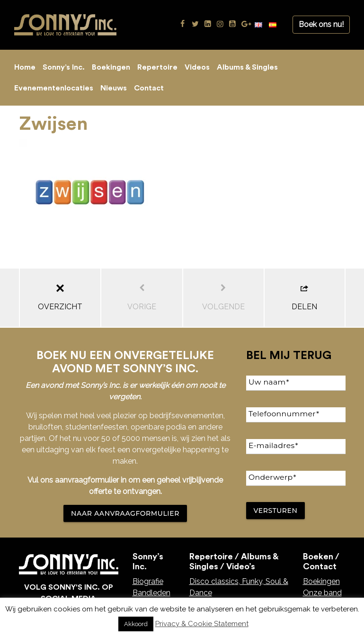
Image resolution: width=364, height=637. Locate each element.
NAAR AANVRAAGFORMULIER (125, 513)
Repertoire (157, 67)
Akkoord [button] (136, 624)
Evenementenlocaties (54, 88)
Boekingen (111, 67)
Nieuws (114, 88)
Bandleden (151, 593)
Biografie (148, 581)
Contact (149, 88)
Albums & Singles (247, 67)
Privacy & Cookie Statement (202, 624)
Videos (197, 67)
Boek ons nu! (321, 24)
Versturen (276, 511)
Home (25, 67)
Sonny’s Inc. (64, 67)
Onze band (322, 593)
